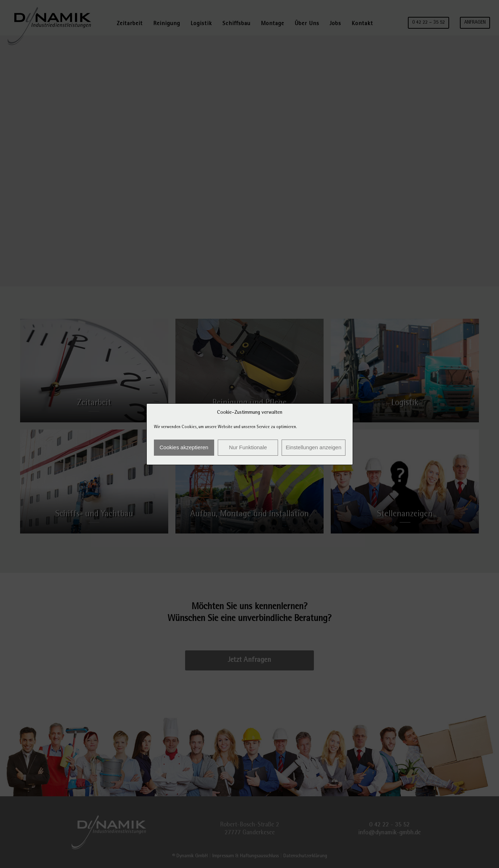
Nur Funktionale (248, 447)
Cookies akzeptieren (184, 447)
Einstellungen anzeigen (313, 447)
